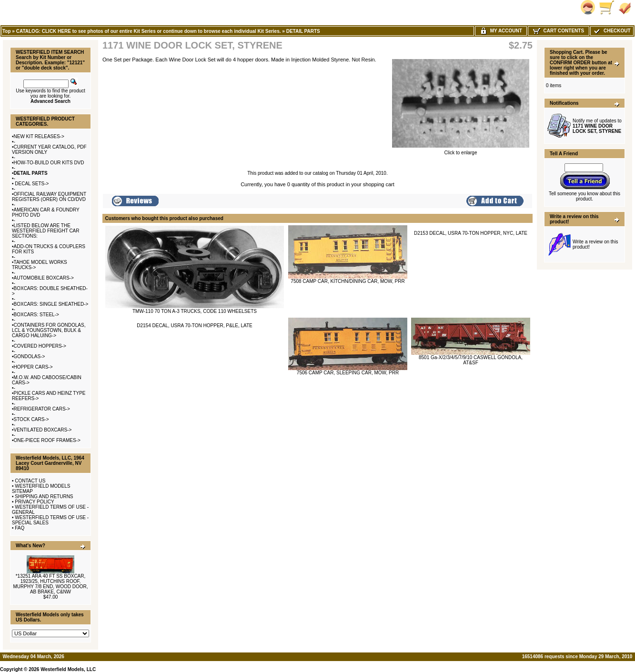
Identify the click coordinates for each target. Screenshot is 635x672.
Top (7, 31)
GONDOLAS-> (30, 356)
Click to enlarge (461, 150)
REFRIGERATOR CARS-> (42, 409)
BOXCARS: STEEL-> (36, 315)
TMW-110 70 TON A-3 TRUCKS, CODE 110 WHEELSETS (195, 311)
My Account (501, 31)
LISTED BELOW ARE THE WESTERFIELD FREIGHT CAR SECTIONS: (46, 231)
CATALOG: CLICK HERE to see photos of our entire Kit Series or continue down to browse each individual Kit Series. (149, 31)
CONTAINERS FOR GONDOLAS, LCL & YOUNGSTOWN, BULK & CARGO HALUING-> (49, 330)
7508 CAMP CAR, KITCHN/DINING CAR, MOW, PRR (348, 281)
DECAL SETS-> (31, 184)
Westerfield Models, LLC (68, 669)
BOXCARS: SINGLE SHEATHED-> (51, 304)
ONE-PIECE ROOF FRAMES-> (47, 440)
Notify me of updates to (597, 126)
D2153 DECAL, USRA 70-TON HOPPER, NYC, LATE (471, 233)
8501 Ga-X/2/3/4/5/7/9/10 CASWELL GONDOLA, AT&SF (471, 360)
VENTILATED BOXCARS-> (43, 430)
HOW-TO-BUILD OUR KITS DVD (49, 163)
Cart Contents (559, 31)
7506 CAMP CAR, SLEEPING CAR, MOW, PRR (348, 373)
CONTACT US (30, 481)
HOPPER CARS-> (33, 367)
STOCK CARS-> (31, 419)
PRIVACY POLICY (34, 502)
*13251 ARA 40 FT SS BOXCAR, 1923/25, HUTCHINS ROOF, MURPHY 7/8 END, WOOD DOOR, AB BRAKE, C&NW (50, 584)
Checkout (612, 31)
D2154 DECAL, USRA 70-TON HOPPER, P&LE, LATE (195, 326)
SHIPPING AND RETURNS (44, 496)
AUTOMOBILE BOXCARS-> (44, 278)
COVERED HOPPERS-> (40, 346)
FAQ (20, 528)
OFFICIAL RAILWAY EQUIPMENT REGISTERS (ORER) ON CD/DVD (49, 197)
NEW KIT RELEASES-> (39, 136)
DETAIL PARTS (303, 31)
